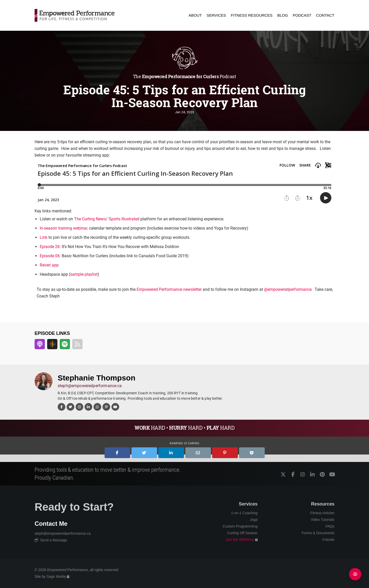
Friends (328, 540)
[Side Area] (355, 574)
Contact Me (51, 524)
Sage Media (56, 576)
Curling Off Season (242, 533)
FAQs (330, 526)
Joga (254, 520)
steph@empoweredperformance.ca (90, 386)
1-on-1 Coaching (244, 513)
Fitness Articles (322, 513)
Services (248, 504)
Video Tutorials (323, 520)
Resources (323, 504)
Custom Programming (240, 526)
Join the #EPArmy (240, 540)
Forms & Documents (318, 533)
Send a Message (51, 540)
